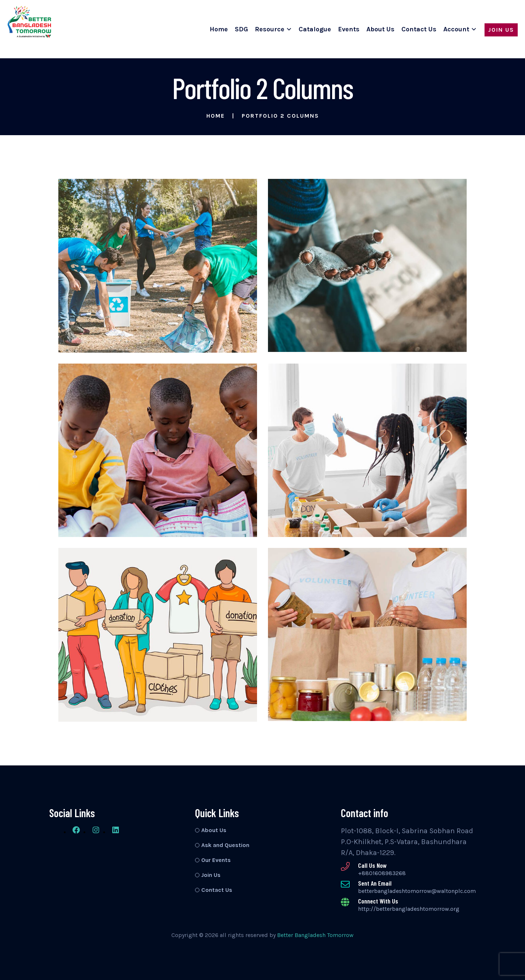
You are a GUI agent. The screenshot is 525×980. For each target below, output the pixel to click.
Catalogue (315, 29)
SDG (241, 29)
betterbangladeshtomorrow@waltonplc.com (417, 891)
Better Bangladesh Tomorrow (315, 935)
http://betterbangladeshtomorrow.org (409, 909)
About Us (380, 29)
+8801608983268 (382, 873)
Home (219, 29)
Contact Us (419, 29)
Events (349, 29)
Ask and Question (225, 845)
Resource (270, 29)
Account (456, 29)
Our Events (216, 860)
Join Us (501, 30)
